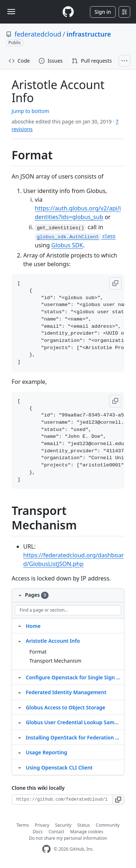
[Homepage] (68, 12)
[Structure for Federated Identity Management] (20, 692)
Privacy (42, 825)
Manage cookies (86, 832)
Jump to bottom (30, 111)
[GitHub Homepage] (46, 849)
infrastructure (89, 34)
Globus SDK (67, 245)
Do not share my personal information (68, 838)
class (75, 236)
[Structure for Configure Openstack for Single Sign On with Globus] (20, 677)
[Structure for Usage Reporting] (20, 752)
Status (84, 825)
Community (108, 825)
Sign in (103, 12)
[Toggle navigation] (11, 12)
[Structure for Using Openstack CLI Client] (20, 767)
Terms (23, 825)
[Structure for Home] (20, 626)
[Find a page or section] (68, 610)
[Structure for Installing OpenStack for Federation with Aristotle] (20, 737)
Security (63, 825)
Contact (56, 832)
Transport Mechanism (55, 661)
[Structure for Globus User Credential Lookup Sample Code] (20, 722)
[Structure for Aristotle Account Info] (20, 641)
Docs (38, 832)
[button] (115, 283)
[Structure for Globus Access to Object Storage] (20, 707)
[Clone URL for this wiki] (62, 800)
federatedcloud (38, 34)
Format (38, 652)
